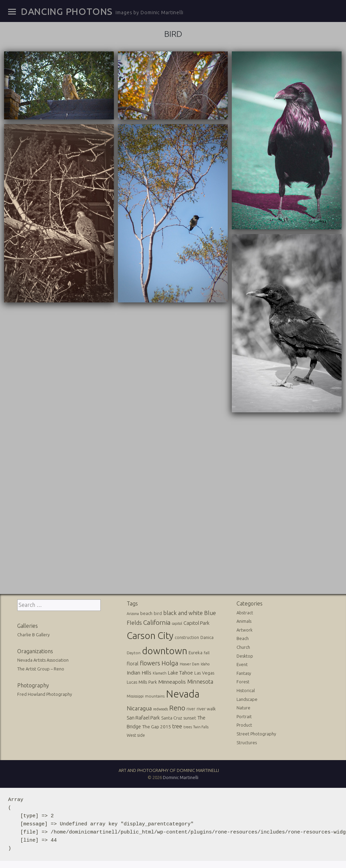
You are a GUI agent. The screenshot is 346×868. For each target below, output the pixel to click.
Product (244, 724)
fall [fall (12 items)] (207, 652)
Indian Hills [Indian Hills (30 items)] (139, 672)
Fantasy (244, 672)
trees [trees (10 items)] (188, 726)
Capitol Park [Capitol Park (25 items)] (196, 622)
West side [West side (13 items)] (136, 735)
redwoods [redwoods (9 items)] (160, 708)
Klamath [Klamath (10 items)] (160, 672)
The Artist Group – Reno (41, 668)
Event (242, 664)
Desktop (245, 655)
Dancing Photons (67, 12)
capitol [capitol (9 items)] (177, 623)
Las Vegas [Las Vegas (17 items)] (204, 672)
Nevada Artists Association (43, 659)
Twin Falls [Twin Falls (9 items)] (201, 726)
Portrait (244, 715)
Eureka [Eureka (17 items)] (195, 652)
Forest (243, 681)
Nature (243, 707)
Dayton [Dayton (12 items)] (134, 652)
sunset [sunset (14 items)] (190, 717)
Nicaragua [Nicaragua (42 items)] (139, 707)
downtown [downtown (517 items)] (165, 650)
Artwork (244, 629)
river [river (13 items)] (191, 708)
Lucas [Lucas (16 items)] (132, 681)
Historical (246, 689)
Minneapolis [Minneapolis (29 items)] (172, 681)
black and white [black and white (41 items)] (183, 612)
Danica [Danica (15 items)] (207, 636)
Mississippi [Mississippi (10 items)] (135, 695)
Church (243, 646)
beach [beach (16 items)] (146, 612)
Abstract (245, 612)
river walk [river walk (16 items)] (206, 708)
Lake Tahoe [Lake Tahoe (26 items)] (180, 672)
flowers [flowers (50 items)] (150, 662)
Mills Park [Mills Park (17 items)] (148, 681)
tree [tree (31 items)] (177, 725)
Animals (244, 620)
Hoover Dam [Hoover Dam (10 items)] (190, 663)
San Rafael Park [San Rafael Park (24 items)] (143, 717)
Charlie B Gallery (33, 634)
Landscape (247, 698)
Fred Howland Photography (45, 693)
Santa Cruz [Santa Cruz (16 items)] (172, 717)
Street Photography (256, 733)
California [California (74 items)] (157, 622)
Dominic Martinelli (181, 776)
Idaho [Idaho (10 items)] (205, 663)
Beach (243, 638)
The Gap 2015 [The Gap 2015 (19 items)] (157, 726)
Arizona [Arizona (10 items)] (133, 613)
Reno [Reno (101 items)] (177, 707)
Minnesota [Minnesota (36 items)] (200, 681)
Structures (247, 741)
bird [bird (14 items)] (158, 612)
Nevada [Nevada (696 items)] (183, 693)
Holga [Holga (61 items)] (170, 663)
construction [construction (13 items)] (187, 636)
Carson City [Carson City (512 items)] (150, 634)
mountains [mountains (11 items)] (155, 695)
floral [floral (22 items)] (133, 663)
